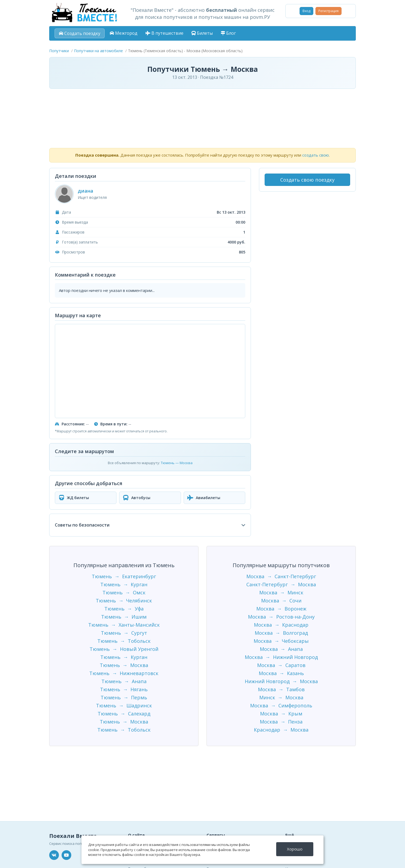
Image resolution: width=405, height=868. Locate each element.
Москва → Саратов (281, 665)
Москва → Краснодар (281, 625)
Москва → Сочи (281, 601)
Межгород (124, 33)
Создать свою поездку (307, 180)
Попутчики (59, 51)
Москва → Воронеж (281, 609)
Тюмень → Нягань (124, 689)
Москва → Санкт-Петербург (281, 576)
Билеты (202, 33)
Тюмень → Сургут (124, 633)
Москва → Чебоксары (281, 641)
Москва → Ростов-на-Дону (281, 617)
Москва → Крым (281, 714)
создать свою (316, 155)
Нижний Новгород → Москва (281, 681)
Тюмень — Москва (177, 463)
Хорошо (295, 849)
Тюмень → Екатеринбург (124, 576)
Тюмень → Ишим (124, 617)
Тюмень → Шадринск (124, 705)
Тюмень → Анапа (124, 681)
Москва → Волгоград (281, 633)
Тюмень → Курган (124, 584)
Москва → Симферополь (281, 705)
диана (86, 191)
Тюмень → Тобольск (124, 641)
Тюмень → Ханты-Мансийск (124, 625)
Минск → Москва (281, 697)
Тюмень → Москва (124, 665)
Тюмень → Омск (124, 592)
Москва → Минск (281, 592)
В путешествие (164, 33)
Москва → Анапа (281, 649)
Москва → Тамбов (281, 689)
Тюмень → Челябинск (124, 601)
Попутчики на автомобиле (98, 51)
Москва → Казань (281, 673)
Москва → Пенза (281, 722)
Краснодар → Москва (281, 730)
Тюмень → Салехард (124, 714)
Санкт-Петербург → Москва (281, 584)
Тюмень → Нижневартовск (124, 673)
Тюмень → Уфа (124, 609)
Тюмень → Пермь (124, 697)
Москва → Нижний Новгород (281, 657)
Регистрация (328, 11)
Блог (228, 33)
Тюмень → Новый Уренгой (124, 649)
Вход (306, 11)
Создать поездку (80, 33)
